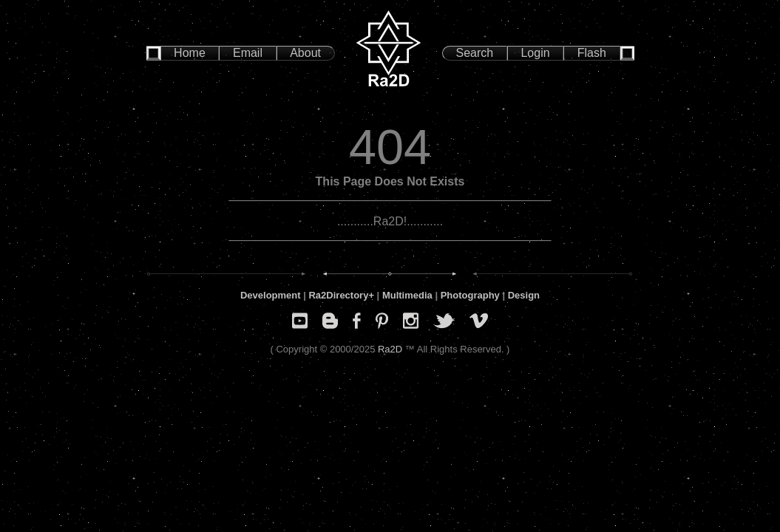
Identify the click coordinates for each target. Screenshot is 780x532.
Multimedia (407, 295)
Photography (470, 295)
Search (475, 53)
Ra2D (390, 349)
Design (524, 295)
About (305, 53)
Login (535, 53)
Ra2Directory (338, 295)
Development (271, 295)
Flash (592, 53)
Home (190, 53)
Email (248, 53)
